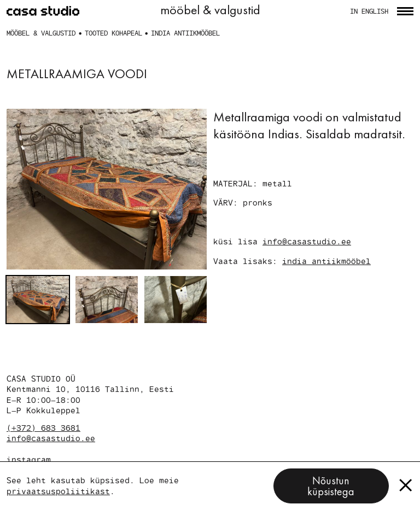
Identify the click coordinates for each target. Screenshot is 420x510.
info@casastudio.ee (307, 241)
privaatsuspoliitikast (58, 491)
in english (369, 11)
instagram (29, 459)
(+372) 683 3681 (43, 427)
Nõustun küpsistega (331, 486)
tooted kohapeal (113, 33)
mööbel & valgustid (41, 33)
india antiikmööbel (185, 33)
